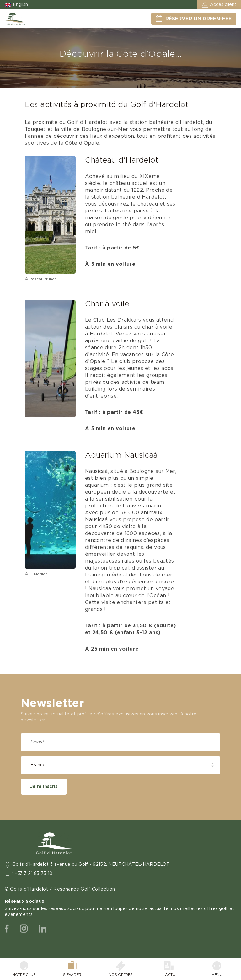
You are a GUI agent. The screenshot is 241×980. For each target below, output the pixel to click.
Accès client (223, 5)
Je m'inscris (44, 787)
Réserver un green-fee (198, 19)
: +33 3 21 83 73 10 (32, 874)
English (20, 5)
